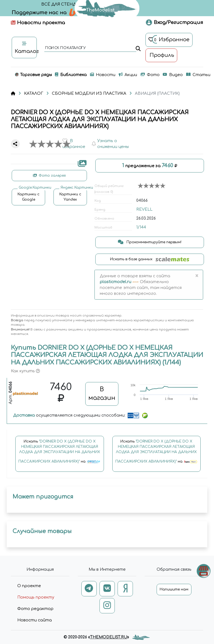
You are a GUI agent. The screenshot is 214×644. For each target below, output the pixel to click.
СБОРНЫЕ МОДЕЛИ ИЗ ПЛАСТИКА (89, 93)
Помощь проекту (36, 597)
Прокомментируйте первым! (150, 242)
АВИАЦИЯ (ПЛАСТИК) (157, 93)
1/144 (141, 227)
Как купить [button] (25, 371)
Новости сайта (35, 620)
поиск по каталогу (65, 48)
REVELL (144, 209)
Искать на (59, 454)
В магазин (102, 394)
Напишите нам (174, 589)
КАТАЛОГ (34, 93)
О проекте (29, 586)
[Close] (197, 276)
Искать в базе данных (150, 259)
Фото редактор (35, 609)
